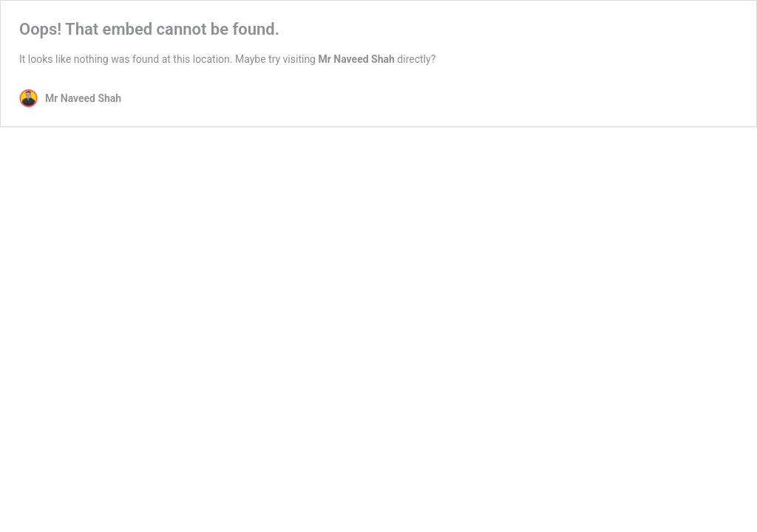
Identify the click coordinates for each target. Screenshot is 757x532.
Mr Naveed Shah (356, 59)
